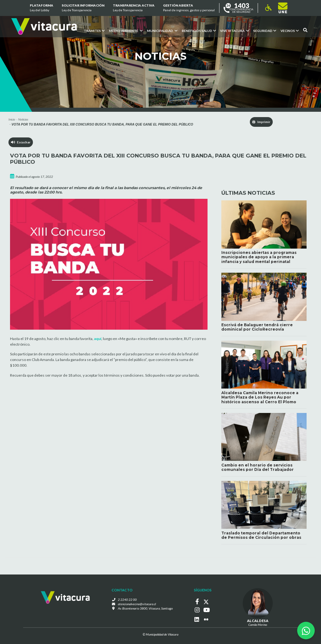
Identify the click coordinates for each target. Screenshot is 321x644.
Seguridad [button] (265, 30)
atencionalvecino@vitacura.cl (137, 605)
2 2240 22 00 (128, 600)
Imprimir (260, 122)
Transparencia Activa (134, 8)
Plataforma (41, 8)
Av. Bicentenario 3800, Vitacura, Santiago (145, 609)
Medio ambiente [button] (126, 30)
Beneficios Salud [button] (199, 30)
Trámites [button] (94, 30)
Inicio (12, 119)
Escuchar (21, 142)
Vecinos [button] (290, 30)
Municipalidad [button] (162, 30)
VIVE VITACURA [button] (234, 30)
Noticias (23, 119)
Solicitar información (83, 8)
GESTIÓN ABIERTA (189, 8)
